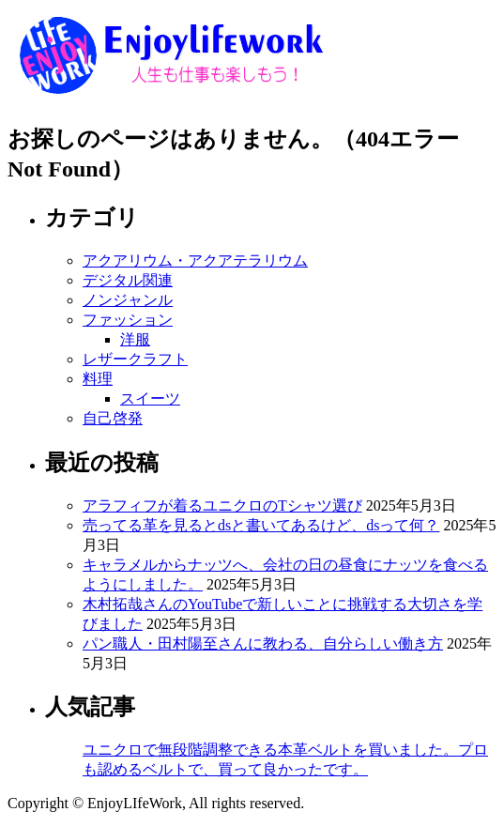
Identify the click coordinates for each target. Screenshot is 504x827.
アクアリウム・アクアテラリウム (195, 260)
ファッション (128, 320)
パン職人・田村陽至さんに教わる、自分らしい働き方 (263, 643)
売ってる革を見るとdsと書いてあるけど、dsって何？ (261, 525)
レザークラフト (135, 359)
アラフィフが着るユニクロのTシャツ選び (222, 505)
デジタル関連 (128, 280)
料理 (98, 379)
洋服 (135, 339)
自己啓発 (113, 418)
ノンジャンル (128, 300)
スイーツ (150, 398)
